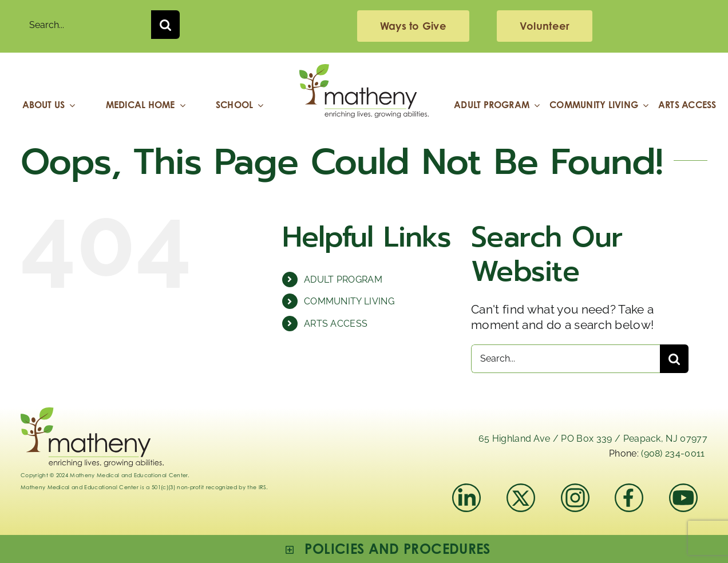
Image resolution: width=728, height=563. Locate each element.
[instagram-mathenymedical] (580, 498)
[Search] (165, 25)
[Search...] (86, 25)
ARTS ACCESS (336, 324)
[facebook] (629, 489)
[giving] (413, 26)
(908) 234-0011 (673, 453)
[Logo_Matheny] (364, 70)
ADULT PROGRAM (343, 279)
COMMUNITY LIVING (349, 301)
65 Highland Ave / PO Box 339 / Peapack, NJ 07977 (593, 439)
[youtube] (683, 489)
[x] (521, 489)
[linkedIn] (466, 489)
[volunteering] (545, 26)
